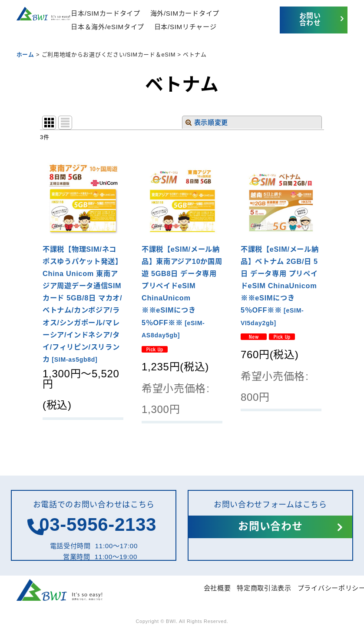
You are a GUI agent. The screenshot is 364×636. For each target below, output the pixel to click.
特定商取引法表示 (264, 588)
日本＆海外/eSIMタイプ (108, 27)
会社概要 (217, 588)
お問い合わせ (310, 19)
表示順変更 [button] (207, 122)
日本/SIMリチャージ (185, 27)
